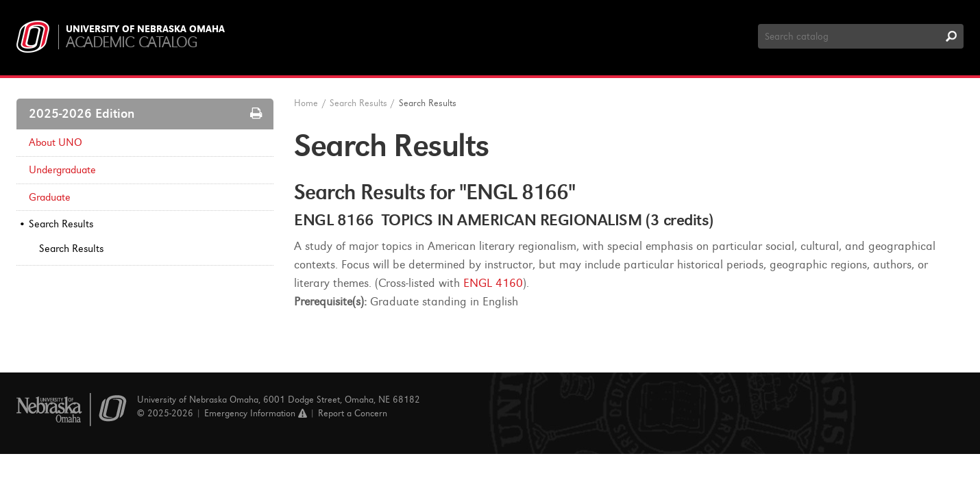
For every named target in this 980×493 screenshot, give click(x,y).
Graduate (50, 197)
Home (306, 103)
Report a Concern (353, 413)
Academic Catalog (131, 42)
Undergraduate (62, 170)
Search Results (61, 224)
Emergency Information (256, 413)
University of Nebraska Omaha (145, 29)
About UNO (56, 142)
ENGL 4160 (493, 283)
